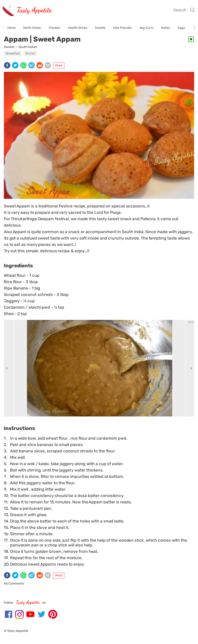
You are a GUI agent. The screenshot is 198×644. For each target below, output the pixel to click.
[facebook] (8, 66)
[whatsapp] (24, 66)
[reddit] (40, 66)
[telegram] (32, 66)
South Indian (28, 47)
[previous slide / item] (7, 368)
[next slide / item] (191, 368)
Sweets (9, 47)
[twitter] (16, 66)
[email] (49, 66)
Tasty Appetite (34, 10)
